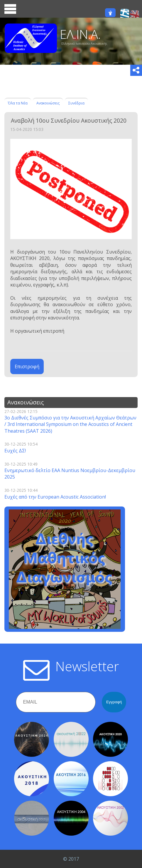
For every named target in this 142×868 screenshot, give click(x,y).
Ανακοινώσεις (48, 103)
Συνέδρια (76, 103)
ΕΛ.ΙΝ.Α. (80, 34)
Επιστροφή (27, 366)
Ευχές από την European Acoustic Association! (55, 497)
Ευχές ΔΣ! (15, 451)
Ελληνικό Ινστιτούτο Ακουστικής (84, 43)
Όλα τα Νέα (18, 103)
